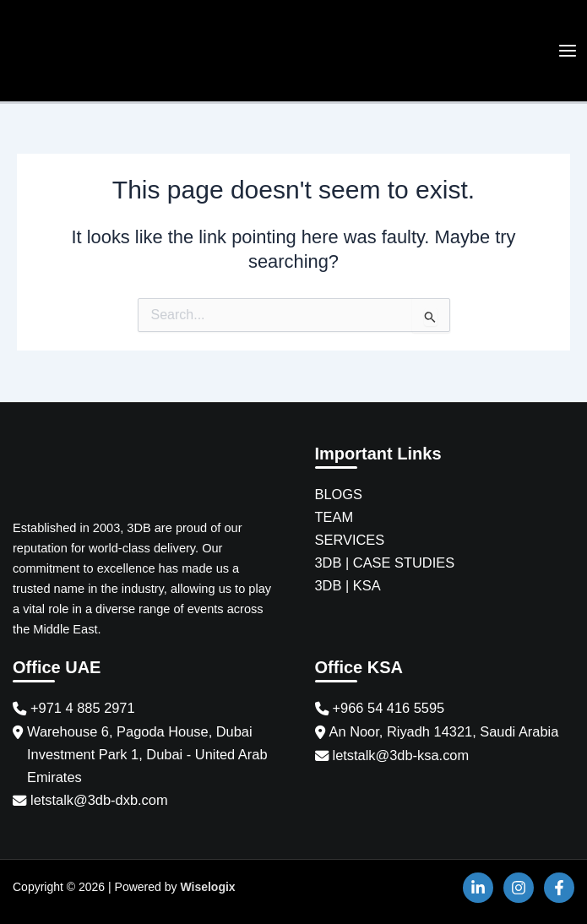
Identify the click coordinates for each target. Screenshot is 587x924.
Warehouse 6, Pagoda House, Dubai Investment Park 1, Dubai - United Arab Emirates (147, 754)
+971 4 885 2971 (83, 708)
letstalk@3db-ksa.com (401, 755)
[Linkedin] (478, 888)
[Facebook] (559, 888)
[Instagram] (519, 888)
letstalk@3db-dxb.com (99, 800)
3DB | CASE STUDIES (385, 563)
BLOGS (339, 494)
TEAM (334, 517)
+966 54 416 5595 (389, 708)
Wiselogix (207, 887)
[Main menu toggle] (568, 52)
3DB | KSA (348, 585)
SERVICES (350, 540)
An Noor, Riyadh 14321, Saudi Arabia (444, 731)
